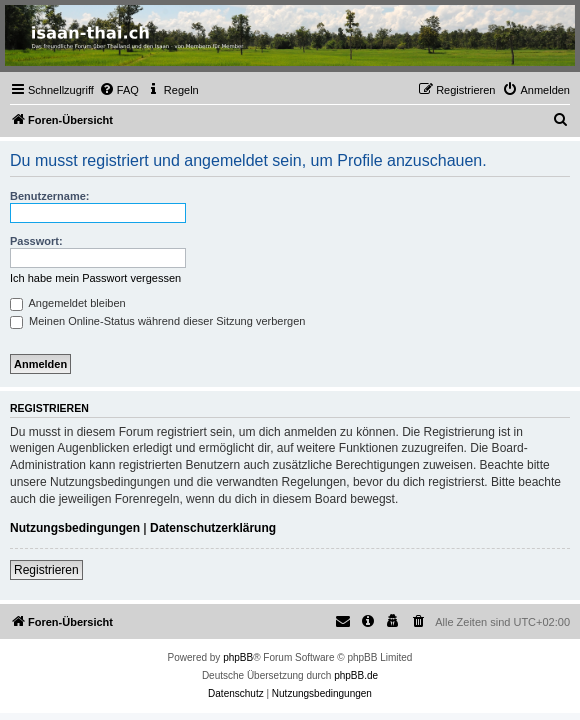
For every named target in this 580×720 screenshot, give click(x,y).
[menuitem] (119, 90)
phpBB (238, 657)
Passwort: (36, 241)
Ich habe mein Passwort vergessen (95, 278)
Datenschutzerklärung (213, 528)
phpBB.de (356, 675)
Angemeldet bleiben (68, 303)
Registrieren (46, 570)
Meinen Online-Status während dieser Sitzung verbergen (157, 321)
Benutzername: (49, 196)
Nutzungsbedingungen (75, 528)
